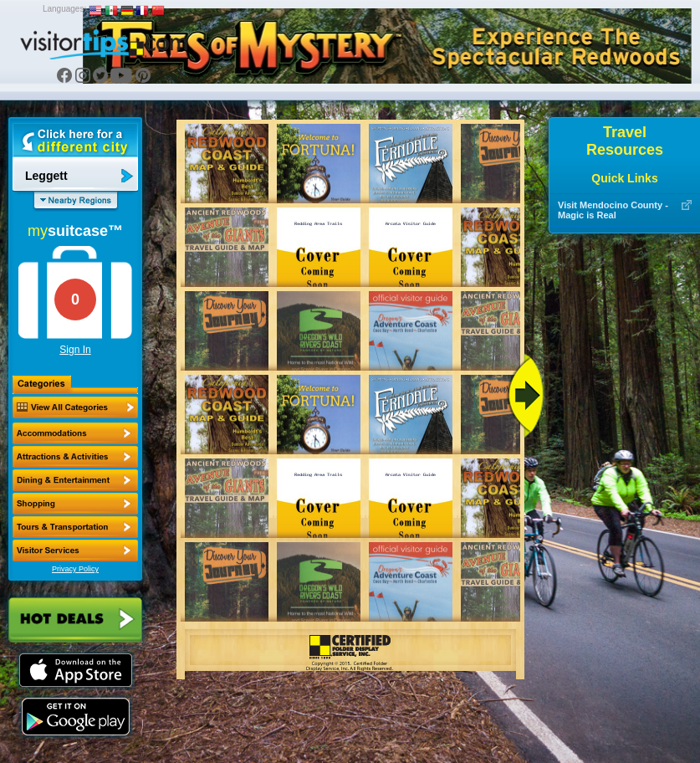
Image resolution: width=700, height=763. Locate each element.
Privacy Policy (75, 569)
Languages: (64, 9)
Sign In (75, 350)
